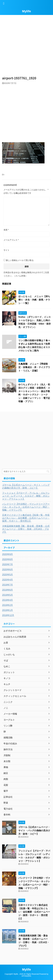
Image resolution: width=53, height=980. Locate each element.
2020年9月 (8, 554)
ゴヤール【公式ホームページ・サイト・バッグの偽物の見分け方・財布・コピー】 (26, 486)
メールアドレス (11, 240)
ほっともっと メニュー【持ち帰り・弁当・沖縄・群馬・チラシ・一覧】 (34, 300)
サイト (7, 250)
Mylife (26, 11)
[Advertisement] (26, 44)
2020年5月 (8, 575)
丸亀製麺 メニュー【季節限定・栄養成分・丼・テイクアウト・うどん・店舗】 (34, 367)
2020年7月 (8, 564)
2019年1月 (8, 610)
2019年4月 (8, 600)
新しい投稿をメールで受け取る (20, 260)
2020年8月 (8, 559)
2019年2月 (8, 605)
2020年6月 (8, 570)
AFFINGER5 (26, 976)
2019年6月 (8, 590)
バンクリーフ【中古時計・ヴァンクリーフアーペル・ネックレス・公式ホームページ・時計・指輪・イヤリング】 (26, 507)
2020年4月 (8, 580)
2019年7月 (8, 585)
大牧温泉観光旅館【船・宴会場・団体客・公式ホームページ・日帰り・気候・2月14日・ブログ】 (26, 529)
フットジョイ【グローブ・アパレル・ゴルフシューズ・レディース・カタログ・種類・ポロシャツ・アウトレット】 (26, 496)
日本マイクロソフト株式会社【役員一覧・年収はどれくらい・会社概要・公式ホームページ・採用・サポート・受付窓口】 (26, 518)
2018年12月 (8, 615)
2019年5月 (8, 595)
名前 (6, 230)
